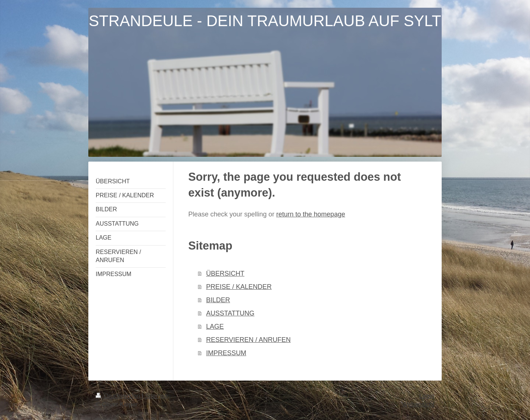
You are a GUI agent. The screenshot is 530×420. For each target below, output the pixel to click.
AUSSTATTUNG (230, 313)
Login (427, 396)
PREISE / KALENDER (239, 287)
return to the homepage (311, 214)
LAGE (215, 327)
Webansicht (418, 404)
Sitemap (156, 396)
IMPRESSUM (226, 353)
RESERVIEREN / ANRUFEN (248, 340)
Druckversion (119, 396)
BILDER (218, 300)
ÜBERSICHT (225, 273)
